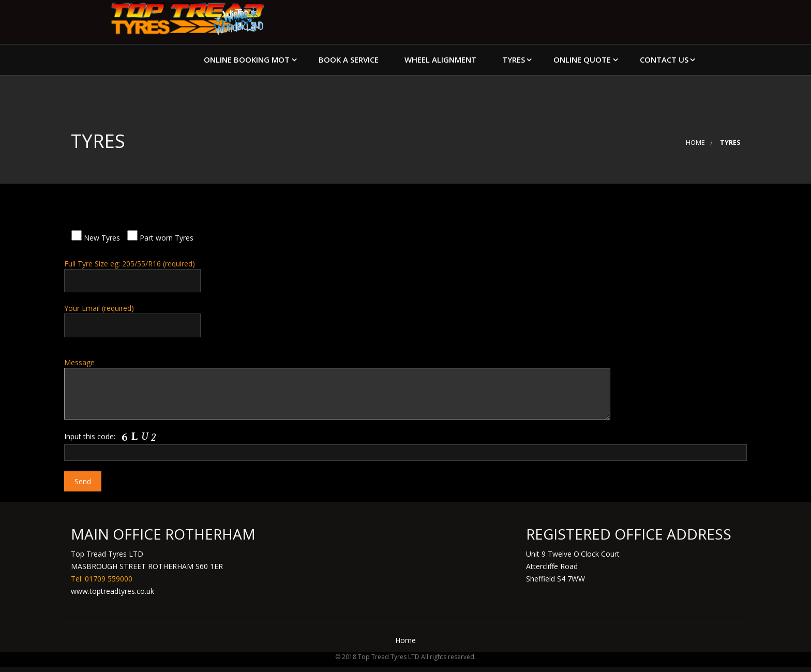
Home (695, 143)
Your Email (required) (405, 320)
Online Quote (582, 59)
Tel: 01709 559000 (102, 579)
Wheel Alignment (440, 59)
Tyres (514, 59)
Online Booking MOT (247, 59)
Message (405, 389)
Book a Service (349, 59)
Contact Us (664, 59)
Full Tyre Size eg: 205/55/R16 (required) (405, 275)
